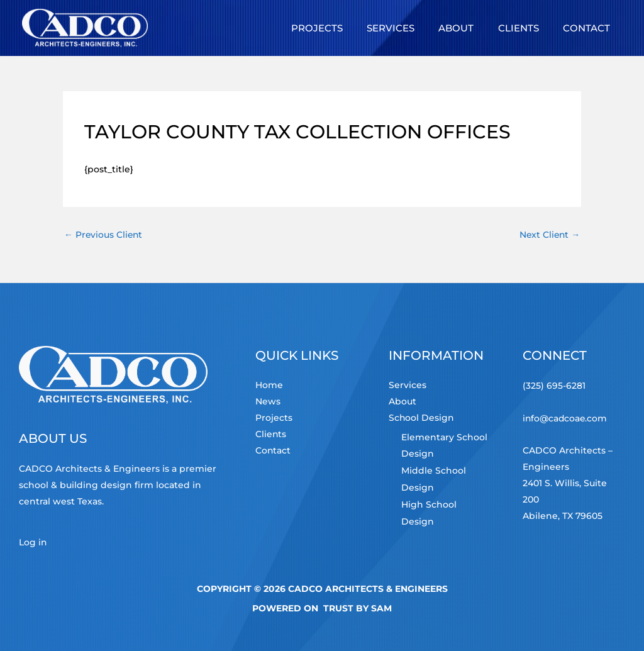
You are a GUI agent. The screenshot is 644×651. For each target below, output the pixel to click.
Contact (273, 452)
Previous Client (104, 235)
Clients (271, 435)
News (268, 403)
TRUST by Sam (358, 608)
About (402, 403)
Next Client (549, 235)
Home (269, 386)
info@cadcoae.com (566, 418)
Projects (274, 419)
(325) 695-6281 (554, 386)
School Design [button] (422, 419)
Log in (33, 542)
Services (408, 386)
